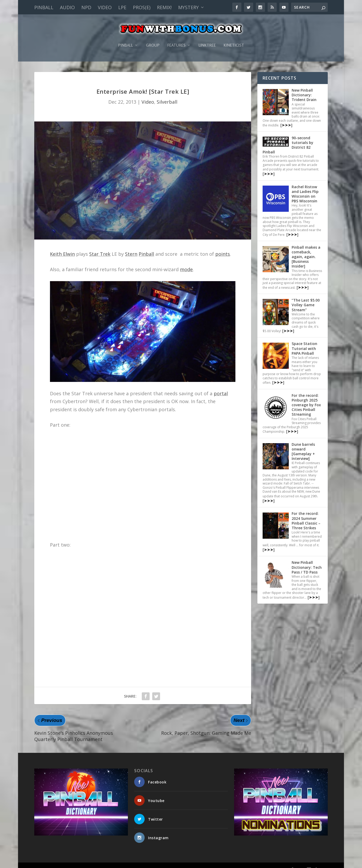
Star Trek (100, 246)
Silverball (167, 94)
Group (153, 38)
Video (105, 7)
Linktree (207, 38)
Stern (131, 246)
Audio (67, 7)
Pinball (44, 7)
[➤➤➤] (286, 117)
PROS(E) (142, 7)
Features (176, 38)
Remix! (164, 7)
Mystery (188, 7)
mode (186, 261)
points (223, 246)
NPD (86, 7)
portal (221, 386)
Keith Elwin (62, 246)
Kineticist (234, 38)
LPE (122, 7)
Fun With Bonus (62, 862)
